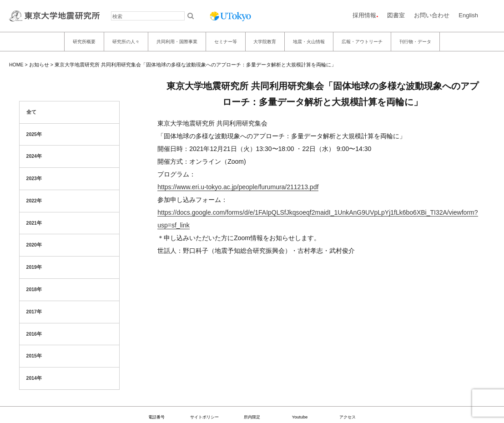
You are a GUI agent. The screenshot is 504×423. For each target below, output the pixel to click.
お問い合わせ (432, 15)
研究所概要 (84, 42)
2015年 (34, 356)
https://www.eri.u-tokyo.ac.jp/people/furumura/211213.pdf (238, 187)
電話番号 (156, 417)
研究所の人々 (126, 42)
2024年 (34, 156)
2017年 (34, 312)
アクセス (348, 417)
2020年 (34, 245)
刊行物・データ (415, 42)
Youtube (300, 417)
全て (31, 112)
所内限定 (252, 417)
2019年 (34, 267)
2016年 (34, 334)
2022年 (34, 201)
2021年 (34, 223)
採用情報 (364, 15)
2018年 (34, 289)
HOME (16, 65)
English (468, 15)
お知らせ (39, 65)
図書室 (396, 15)
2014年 (34, 378)
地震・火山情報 (309, 42)
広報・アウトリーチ (362, 42)
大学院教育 (265, 42)
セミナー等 (226, 42)
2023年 (34, 178)
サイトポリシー (204, 417)
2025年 (34, 134)
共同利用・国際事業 (177, 42)
